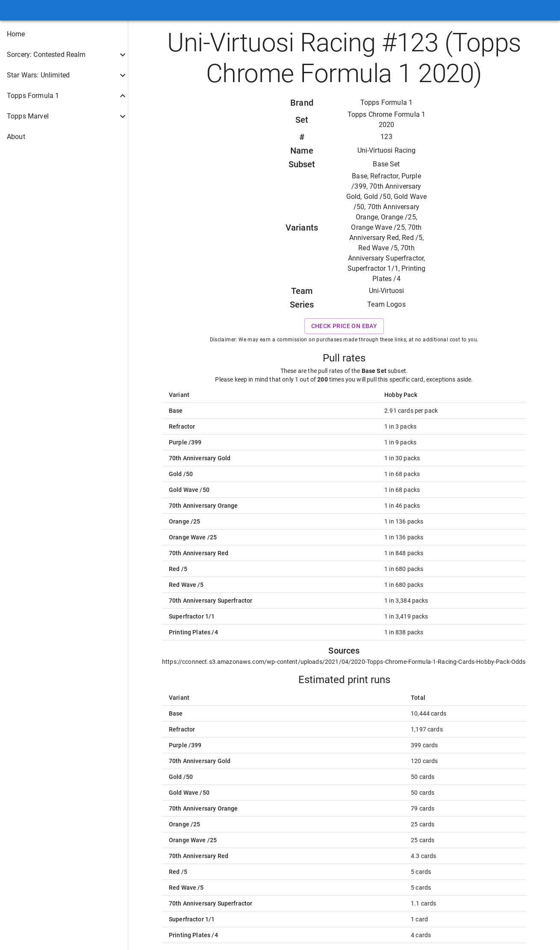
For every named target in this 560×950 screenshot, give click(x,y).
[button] (64, 34)
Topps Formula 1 (386, 102)
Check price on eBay (344, 326)
